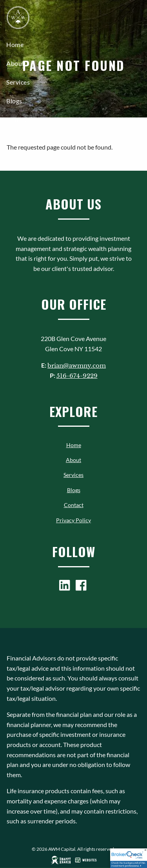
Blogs (14, 101)
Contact (18, 120)
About (15, 63)
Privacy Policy (73, 520)
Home (15, 44)
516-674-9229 (77, 376)
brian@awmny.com (77, 365)
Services (18, 82)
